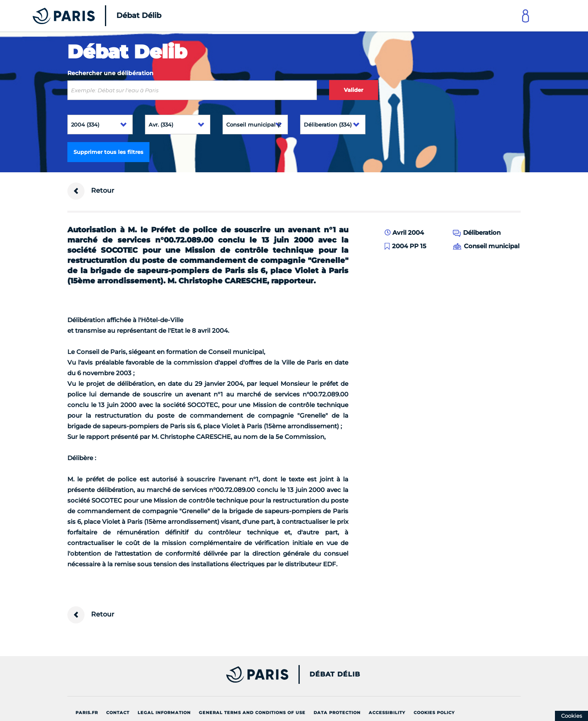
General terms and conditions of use (252, 713)
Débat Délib (335, 674)
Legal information (164, 713)
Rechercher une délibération (110, 73)
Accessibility (387, 713)
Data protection (337, 713)
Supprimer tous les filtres (108, 152)
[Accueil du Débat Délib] (86, 16)
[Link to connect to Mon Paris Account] (526, 16)
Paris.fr (87, 713)
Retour (91, 191)
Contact (118, 713)
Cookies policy (434, 713)
